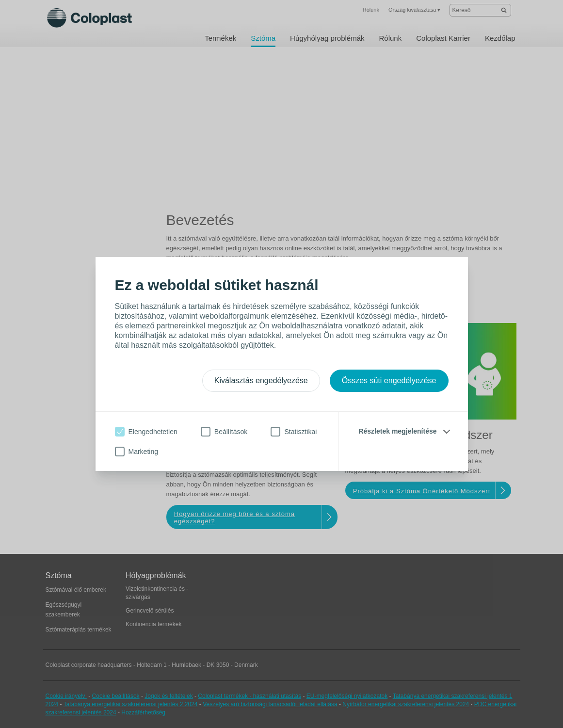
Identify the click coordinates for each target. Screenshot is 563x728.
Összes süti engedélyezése (389, 380)
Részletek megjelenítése (397, 431)
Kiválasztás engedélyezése (261, 380)
